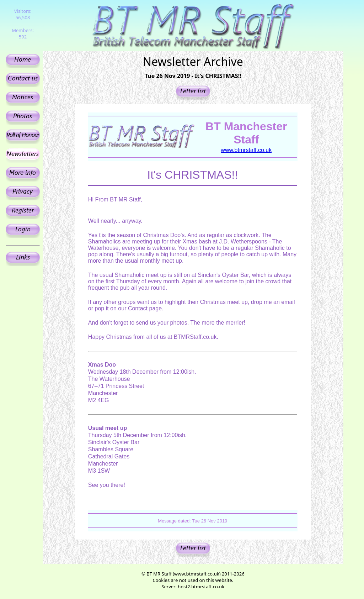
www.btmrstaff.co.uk (246, 150)
